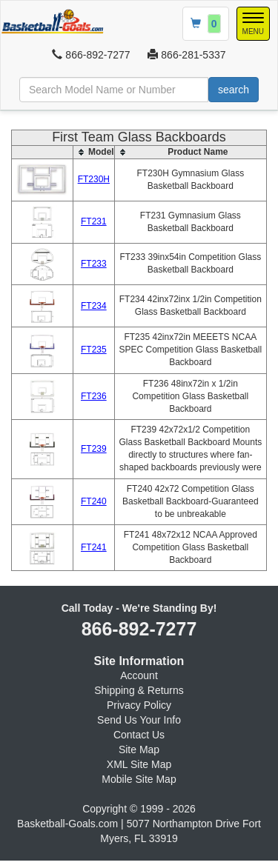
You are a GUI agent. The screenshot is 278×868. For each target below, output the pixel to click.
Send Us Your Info (139, 720)
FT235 (94, 350)
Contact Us (139, 735)
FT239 (94, 449)
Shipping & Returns (139, 690)
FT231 (94, 221)
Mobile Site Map (139, 779)
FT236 (94, 396)
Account (139, 675)
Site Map (139, 750)
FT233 (94, 264)
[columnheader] (94, 152)
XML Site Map (139, 764)
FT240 (94, 501)
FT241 (94, 547)
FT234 (94, 306)
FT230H (94, 179)
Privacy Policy (139, 705)
